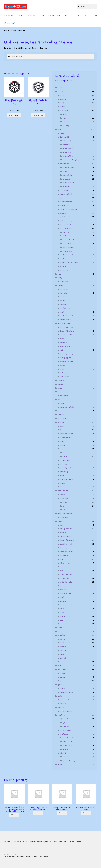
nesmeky (61, 415)
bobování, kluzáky (66, 711)
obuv (62, 449)
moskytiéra (64, 297)
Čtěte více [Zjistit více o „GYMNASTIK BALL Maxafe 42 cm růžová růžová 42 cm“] (38, 813)
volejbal (63, 662)
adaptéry (66, 232)
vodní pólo (64, 658)
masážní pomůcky (66, 202)
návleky (63, 567)
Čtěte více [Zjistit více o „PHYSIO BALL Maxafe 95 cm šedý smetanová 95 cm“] (62, 813)
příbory (63, 586)
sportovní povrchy (66, 259)
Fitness (42, 15)
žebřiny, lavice (65, 270)
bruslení (51, 15)
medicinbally (65, 205)
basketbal (64, 639)
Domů (8, 30)
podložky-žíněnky (66, 217)
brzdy (65, 118)
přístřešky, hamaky (67, 354)
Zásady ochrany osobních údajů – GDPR (17, 857)
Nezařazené (62, 418)
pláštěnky (64, 464)
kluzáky (60, 384)
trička (62, 487)
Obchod (20, 15)
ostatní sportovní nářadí (68, 209)
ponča (60, 628)
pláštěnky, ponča (66, 468)
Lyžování (60, 399)
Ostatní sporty (63, 491)
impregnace (64, 289)
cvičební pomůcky (66, 190)
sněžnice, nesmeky (66, 361)
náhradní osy (67, 152)
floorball (63, 650)
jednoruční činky (68, 141)
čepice (62, 430)
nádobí (60, 411)
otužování (64, 677)
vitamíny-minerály (66, 692)
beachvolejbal (65, 643)
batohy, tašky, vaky (66, 327)
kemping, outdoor (64, 323)
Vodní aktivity (62, 669)
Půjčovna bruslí (9, 23)
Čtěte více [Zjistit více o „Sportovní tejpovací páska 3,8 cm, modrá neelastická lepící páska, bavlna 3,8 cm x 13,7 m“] (14, 815)
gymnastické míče (66, 194)
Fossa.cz (7, 842)
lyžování (63, 753)
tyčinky (63, 688)
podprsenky (64, 472)
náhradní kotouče (69, 148)
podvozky (66, 126)
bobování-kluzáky (66, 730)
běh (64, 453)
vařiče (62, 620)
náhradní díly (65, 110)
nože (62, 350)
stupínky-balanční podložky (69, 263)
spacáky (63, 365)
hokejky (65, 749)
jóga (62, 198)
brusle (60, 88)
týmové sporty (31, 15)
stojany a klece (68, 251)
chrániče (63, 99)
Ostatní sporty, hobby (65, 514)
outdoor (60, 521)
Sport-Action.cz (64, 842)
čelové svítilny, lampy (67, 331)
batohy (63, 525)
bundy (62, 426)
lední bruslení (65, 734)
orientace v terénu (66, 574)
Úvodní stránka (9, 15)
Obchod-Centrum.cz (37, 842)
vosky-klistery (67, 726)
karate (62, 495)
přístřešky (64, 590)
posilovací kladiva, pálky (71, 160)
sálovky (65, 456)
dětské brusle (65, 396)
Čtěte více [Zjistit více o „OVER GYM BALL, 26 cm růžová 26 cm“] (86, 813)
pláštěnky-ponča (66, 582)
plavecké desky (65, 681)
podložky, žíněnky (66, 221)
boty (64, 114)
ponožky (63, 476)
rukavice (63, 483)
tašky (59, 631)
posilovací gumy (66, 224)
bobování (63, 533)
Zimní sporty (62, 715)
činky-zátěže (64, 164)
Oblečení (61, 422)
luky (64, 506)
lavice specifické (68, 247)
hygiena (60, 285)
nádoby (63, 559)
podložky (63, 213)
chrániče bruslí (68, 738)
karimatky (64, 342)
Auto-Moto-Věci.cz (51, 842)
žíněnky (60, 764)
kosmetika (64, 293)
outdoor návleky (66, 460)
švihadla (63, 266)
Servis (67, 15)
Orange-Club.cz (76, 842)
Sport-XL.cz (15, 842)
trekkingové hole (66, 373)
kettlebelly (67, 145)
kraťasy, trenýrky (66, 437)
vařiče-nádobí (65, 624)
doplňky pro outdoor (67, 335)
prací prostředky (66, 308)
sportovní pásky (66, 320)
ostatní (65, 122)
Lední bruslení (62, 392)
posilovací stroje (66, 228)
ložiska (63, 107)
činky (62, 133)
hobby (60, 278)
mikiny (62, 445)
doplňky (65, 171)
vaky (59, 666)
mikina (62, 441)
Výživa (59, 15)
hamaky (60, 274)
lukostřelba (64, 282)
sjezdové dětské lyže (67, 407)
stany (62, 369)
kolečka (63, 103)
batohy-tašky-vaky (66, 529)
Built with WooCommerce (40, 857)
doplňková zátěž (68, 167)
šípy (64, 510)
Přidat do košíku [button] (14, 115)
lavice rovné (67, 243)
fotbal (62, 654)
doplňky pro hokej (69, 745)
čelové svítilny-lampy (67, 540)
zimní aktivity (62, 707)
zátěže (60, 696)
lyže (64, 723)
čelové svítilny (65, 536)
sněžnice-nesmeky (66, 605)
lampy (60, 388)
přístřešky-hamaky (67, 479)
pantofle (63, 304)
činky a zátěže (65, 137)
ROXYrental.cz (24, 842)
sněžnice (63, 601)
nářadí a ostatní (65, 563)
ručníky (63, 312)
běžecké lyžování (66, 719)
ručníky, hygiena (66, 358)
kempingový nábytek (67, 346)
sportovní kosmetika (67, 255)
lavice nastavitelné (69, 240)
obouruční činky (68, 156)
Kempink (61, 380)
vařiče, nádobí (65, 377)
